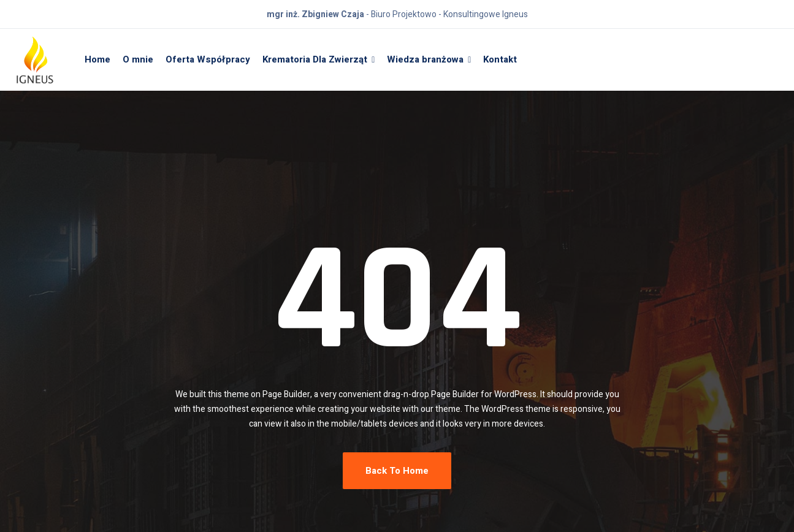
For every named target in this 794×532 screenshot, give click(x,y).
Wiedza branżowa (425, 59)
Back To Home (397, 471)
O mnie (138, 59)
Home (97, 59)
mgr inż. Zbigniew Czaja (315, 14)
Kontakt (500, 59)
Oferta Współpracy (208, 59)
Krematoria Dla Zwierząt (315, 59)
